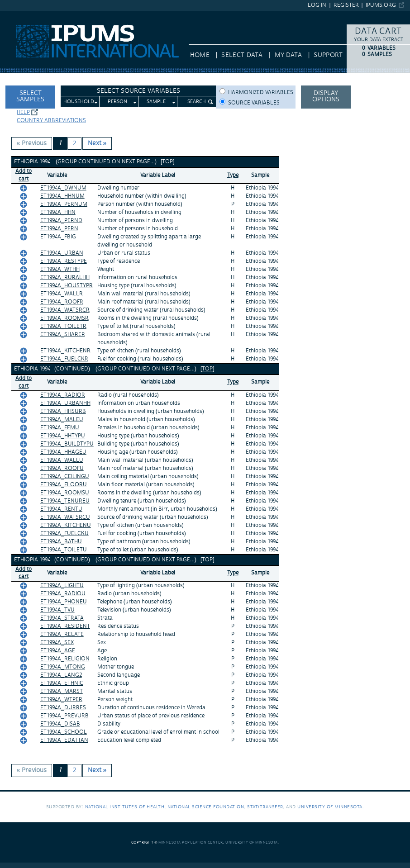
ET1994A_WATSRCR (65, 310)
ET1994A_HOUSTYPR (67, 286)
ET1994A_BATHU (61, 542)
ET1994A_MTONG (63, 667)
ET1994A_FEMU (60, 428)
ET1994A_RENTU (61, 509)
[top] (168, 162)
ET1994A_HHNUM (62, 196)
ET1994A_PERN (59, 229)
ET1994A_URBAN (62, 253)
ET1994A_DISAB (60, 724)
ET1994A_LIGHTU (62, 586)
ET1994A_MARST (62, 691)
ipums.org (381, 5)
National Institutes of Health (125, 807)
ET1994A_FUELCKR (64, 359)
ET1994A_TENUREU (65, 501)
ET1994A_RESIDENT (65, 626)
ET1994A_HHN (58, 212)
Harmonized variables (261, 92)
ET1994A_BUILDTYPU (67, 444)
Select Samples (30, 96)
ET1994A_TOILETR (63, 326)
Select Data (242, 55)
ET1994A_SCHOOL (64, 732)
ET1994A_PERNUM (64, 204)
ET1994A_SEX (57, 643)
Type (233, 175)
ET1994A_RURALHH (65, 277)
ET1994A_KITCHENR (65, 351)
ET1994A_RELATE (62, 634)
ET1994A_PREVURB (64, 716)
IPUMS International (29, 15)
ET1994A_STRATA (62, 618)
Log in (317, 5)
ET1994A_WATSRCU (65, 517)
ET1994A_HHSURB (63, 411)
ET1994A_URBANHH (65, 403)
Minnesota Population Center (191, 842)
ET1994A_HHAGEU (63, 452)
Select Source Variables (138, 91)
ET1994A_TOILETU (64, 550)
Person (117, 102)
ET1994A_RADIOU (63, 594)
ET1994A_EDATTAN (64, 740)
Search (197, 102)
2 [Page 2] (75, 143)
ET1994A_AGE (58, 651)
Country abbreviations (51, 121)
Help (23, 112)
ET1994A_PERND (61, 221)
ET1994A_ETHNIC (62, 683)
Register (346, 5)
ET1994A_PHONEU (64, 602)
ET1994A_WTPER (61, 700)
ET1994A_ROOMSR (64, 318)
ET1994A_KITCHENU (66, 525)
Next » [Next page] (97, 143)
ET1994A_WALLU (62, 460)
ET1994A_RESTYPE (64, 261)
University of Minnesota (330, 807)
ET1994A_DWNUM (63, 188)
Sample (156, 102)
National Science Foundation (206, 807)
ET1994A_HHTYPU (63, 436)
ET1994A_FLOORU (64, 485)
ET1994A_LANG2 (61, 675)
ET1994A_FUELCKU (64, 534)
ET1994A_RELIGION (65, 659)
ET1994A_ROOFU (62, 468)
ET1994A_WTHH (60, 269)
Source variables (254, 103)
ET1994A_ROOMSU (65, 493)
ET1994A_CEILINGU (65, 477)
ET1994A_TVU (57, 610)
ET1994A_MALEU (62, 420)
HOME (200, 55)
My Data (288, 55)
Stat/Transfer (265, 807)
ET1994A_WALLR (62, 294)
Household (79, 102)
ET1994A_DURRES (63, 708)
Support (328, 55)
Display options (326, 96)
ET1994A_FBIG (58, 237)
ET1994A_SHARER (63, 334)
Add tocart (24, 175)
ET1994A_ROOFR (62, 302)
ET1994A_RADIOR (63, 395)
